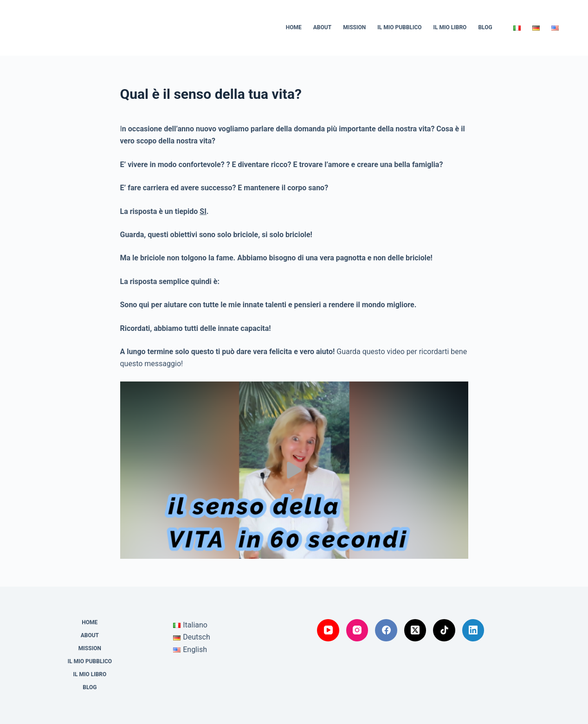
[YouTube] (328, 630)
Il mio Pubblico (399, 27)
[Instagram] (357, 630)
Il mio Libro (450, 27)
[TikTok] (444, 630)
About (322, 27)
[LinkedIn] (473, 630)
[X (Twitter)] (415, 630)
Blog (485, 27)
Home (294, 27)
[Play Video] (294, 470)
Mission (354, 27)
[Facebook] (386, 630)
